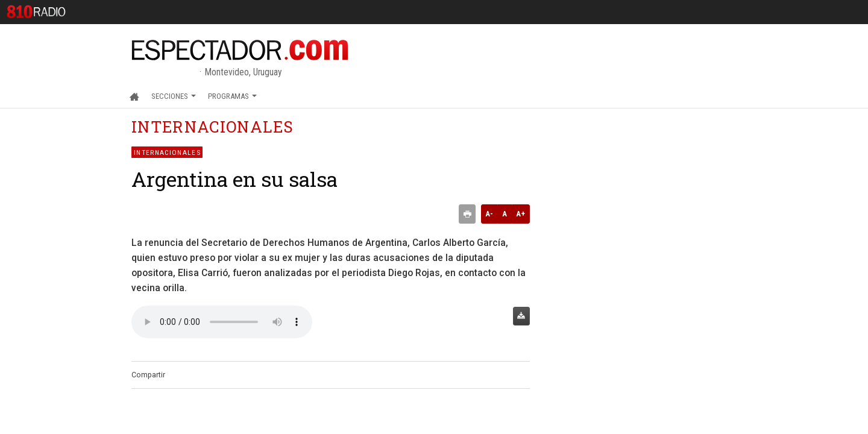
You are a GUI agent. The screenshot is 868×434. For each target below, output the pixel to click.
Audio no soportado (222, 322)
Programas (232, 96)
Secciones (174, 96)
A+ (520, 214)
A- (489, 214)
